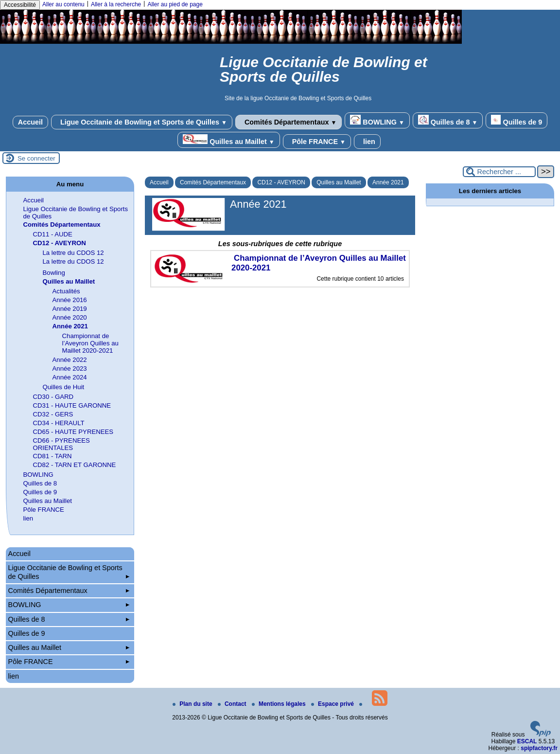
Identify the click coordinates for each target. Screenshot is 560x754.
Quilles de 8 (448, 120)
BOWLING (377, 120)
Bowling (54, 273)
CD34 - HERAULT (59, 423)
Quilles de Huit (64, 387)
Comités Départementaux (289, 122)
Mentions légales (280, 704)
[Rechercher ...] (499, 172)
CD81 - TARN (52, 456)
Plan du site (193, 704)
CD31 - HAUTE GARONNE (72, 405)
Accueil (30, 122)
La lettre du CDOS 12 (73, 253)
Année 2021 (388, 182)
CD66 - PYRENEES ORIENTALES (61, 444)
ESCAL (527, 741)
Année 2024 (70, 377)
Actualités (66, 291)
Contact (233, 704)
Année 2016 (70, 300)
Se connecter (36, 158)
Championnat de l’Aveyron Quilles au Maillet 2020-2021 (90, 343)
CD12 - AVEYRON (281, 182)
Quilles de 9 (516, 120)
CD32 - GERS (53, 414)
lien (367, 142)
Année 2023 (70, 368)
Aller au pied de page (175, 4)
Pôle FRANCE (317, 142)
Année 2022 (70, 360)
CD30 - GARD (53, 397)
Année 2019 (70, 309)
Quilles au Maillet (228, 140)
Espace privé (333, 704)
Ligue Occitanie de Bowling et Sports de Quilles (142, 122)
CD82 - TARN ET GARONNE (75, 465)
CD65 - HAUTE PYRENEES (73, 432)
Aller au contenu (63, 4)
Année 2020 (70, 317)
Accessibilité (20, 5)
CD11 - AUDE (53, 234)
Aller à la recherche (116, 4)
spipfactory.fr (539, 748)
